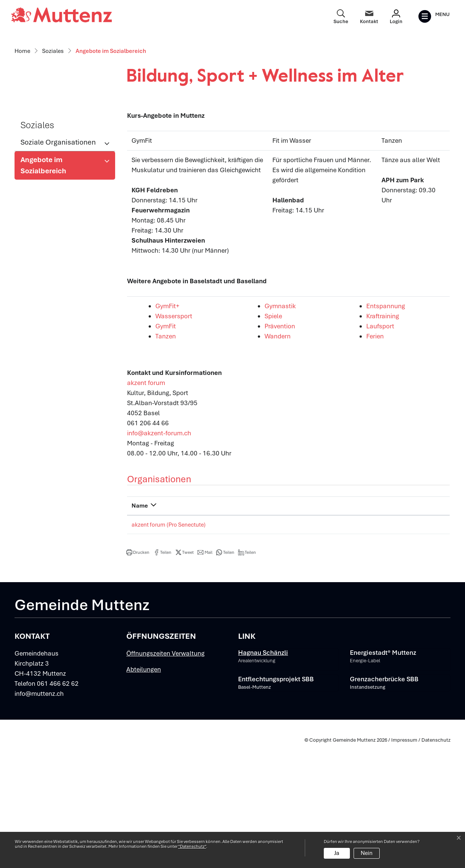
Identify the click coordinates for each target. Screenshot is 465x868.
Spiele (277, 439)
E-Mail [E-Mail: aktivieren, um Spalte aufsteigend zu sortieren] (352, 629)
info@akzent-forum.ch (159, 556)
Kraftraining (387, 439)
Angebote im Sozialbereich (45, 290)
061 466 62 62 (58, 807)
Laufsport (384, 449)
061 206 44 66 (287, 648)
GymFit (170, 449)
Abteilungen (144, 793)
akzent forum (150, 506)
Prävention (284, 449)
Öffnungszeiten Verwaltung (165, 777)
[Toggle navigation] (434, 16)
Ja (337, 853)
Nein (367, 853)
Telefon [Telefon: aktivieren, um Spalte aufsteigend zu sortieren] (278, 629)
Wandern (282, 459)
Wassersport (178, 439)
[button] (138, 675)
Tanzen (170, 459)
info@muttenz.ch (39, 817)
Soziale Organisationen (58, 265)
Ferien (379, 459)
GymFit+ (172, 429)
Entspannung (390, 429)
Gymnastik (284, 429)
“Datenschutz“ (192, 846)
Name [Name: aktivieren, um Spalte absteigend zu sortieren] (140, 629)
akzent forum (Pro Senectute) (169, 648)
